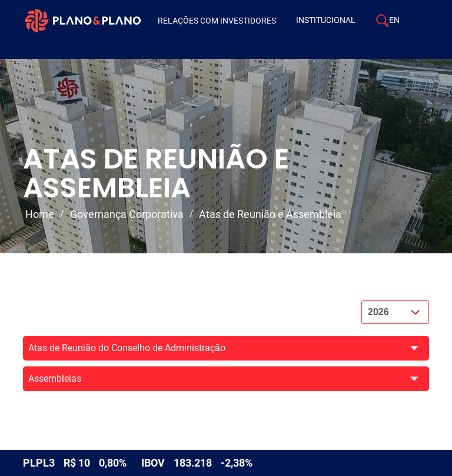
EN (394, 20)
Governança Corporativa (127, 214)
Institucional (326, 20)
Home (40, 214)
